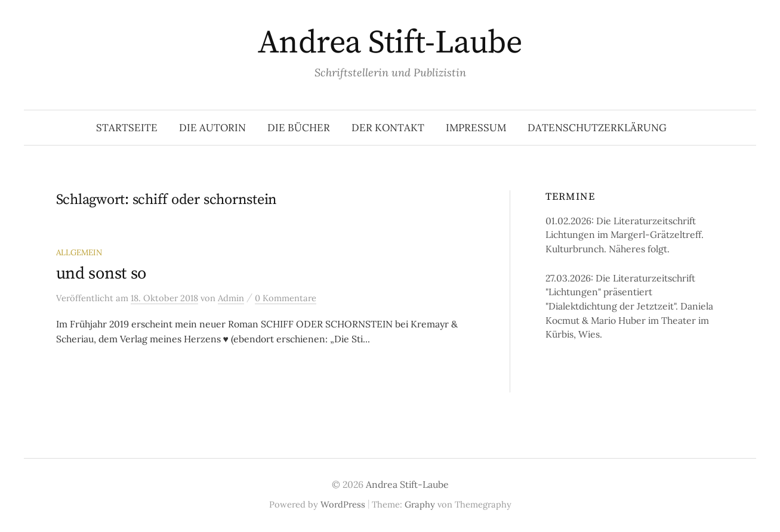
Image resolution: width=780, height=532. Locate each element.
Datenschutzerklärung (597, 128)
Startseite (127, 128)
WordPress (343, 504)
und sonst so (101, 273)
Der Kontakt (388, 128)
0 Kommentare (286, 298)
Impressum (476, 128)
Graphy (420, 504)
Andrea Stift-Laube (390, 43)
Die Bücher (299, 128)
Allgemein (79, 252)
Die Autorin (212, 128)
